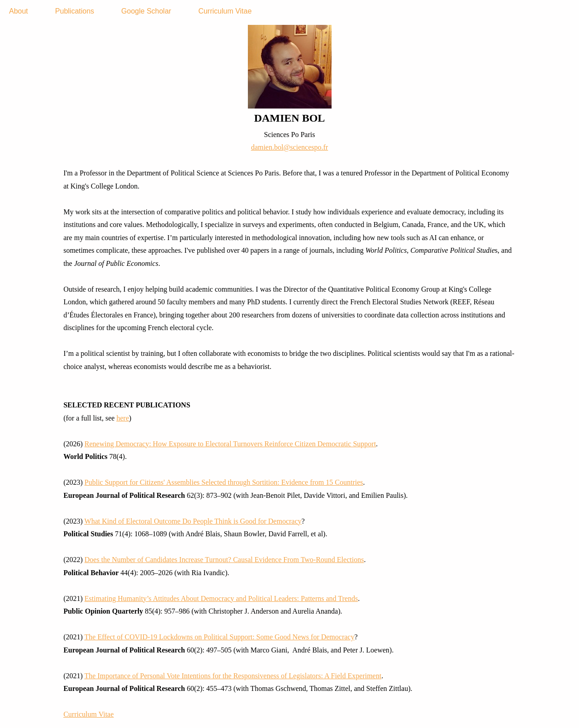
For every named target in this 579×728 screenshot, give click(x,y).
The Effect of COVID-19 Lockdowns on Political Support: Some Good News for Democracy (220, 637)
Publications (75, 11)
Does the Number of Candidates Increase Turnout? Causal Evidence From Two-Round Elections (224, 560)
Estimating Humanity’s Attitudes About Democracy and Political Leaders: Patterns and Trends (221, 598)
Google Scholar (146, 11)
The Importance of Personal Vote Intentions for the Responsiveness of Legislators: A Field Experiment (233, 676)
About (19, 11)
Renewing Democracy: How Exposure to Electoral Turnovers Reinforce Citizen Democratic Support (230, 444)
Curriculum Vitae (225, 11)
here (123, 418)
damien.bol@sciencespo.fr (289, 147)
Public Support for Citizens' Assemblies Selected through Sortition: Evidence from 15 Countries (224, 482)
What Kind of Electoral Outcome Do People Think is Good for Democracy (193, 521)
